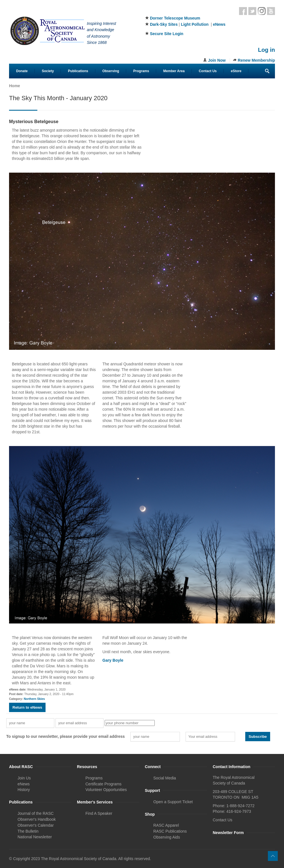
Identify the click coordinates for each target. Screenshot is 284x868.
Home (15, 86)
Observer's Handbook (37, 819)
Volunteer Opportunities (106, 790)
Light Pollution (195, 24)
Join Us (24, 778)
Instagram (262, 11)
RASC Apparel (166, 825)
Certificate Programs (104, 784)
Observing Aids (167, 837)
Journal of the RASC (36, 813)
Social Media (165, 778)
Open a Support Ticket (173, 802)
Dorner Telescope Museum (175, 18)
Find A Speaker (99, 813)
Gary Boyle (113, 660)
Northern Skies (34, 699)
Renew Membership (256, 60)
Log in (266, 50)
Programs (141, 71)
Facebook (243, 11)
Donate (22, 71)
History (24, 790)
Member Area (174, 71)
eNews (219, 24)
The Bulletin (28, 831)
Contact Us (208, 71)
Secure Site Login (167, 34)
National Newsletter (35, 837)
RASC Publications (170, 831)
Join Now (217, 60)
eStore (236, 71)
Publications (78, 71)
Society (48, 71)
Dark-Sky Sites (164, 24)
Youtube (271, 11)
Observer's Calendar (36, 825)
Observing (111, 71)
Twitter (252, 11)
